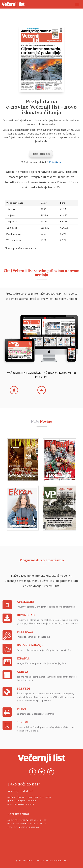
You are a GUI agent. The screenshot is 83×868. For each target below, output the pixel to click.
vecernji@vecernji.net (22, 804)
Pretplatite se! (41, 154)
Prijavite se (55, 162)
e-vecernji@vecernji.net (23, 801)
